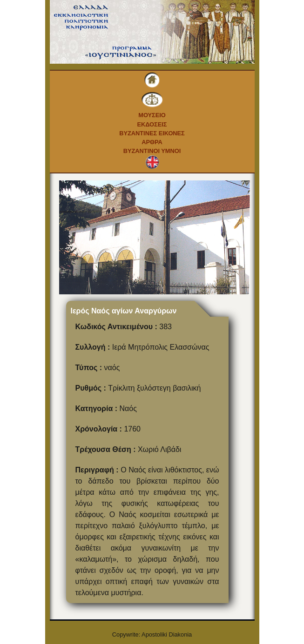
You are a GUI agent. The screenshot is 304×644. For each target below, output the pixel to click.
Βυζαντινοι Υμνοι (152, 151)
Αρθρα (152, 142)
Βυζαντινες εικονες (152, 133)
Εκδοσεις (152, 124)
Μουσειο (152, 115)
